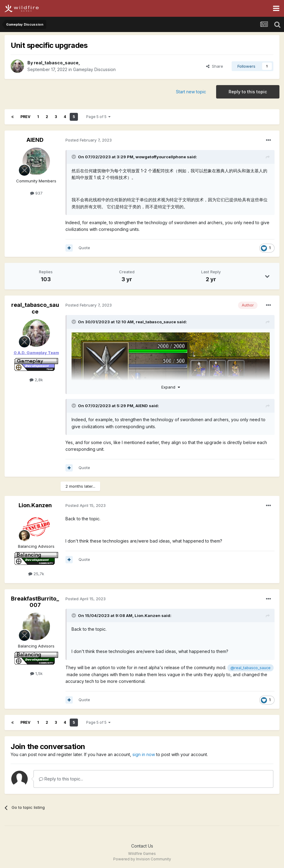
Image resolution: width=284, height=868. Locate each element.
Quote (84, 248)
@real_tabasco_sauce (251, 668)
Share (215, 66)
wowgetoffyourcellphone (161, 157)
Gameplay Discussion (94, 69)
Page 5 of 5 (98, 117)
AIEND (35, 140)
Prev (25, 117)
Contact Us (142, 846)
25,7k (36, 574)
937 (36, 193)
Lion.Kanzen (35, 505)
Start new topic (191, 92)
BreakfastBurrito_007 (35, 602)
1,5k (36, 673)
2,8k (36, 380)
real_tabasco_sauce (56, 63)
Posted (89, 140)
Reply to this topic (248, 92)
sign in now (144, 754)
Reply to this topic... (61, 779)
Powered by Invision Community (142, 859)
